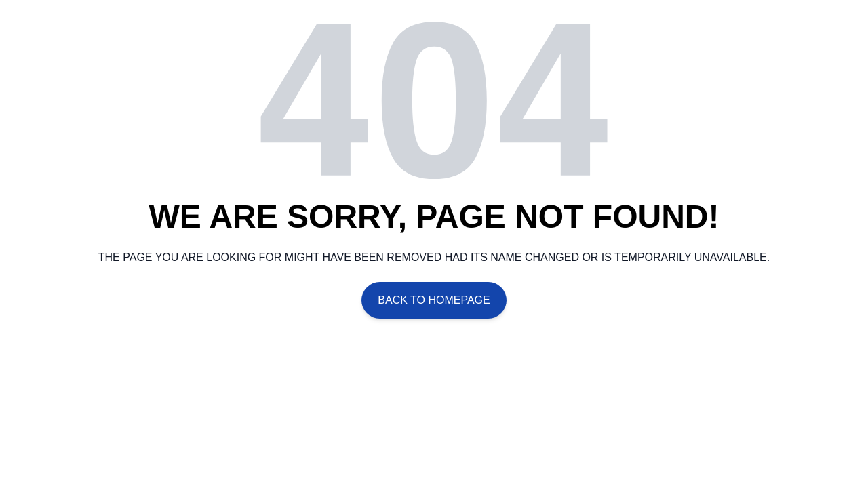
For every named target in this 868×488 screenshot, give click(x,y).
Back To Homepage (434, 300)
